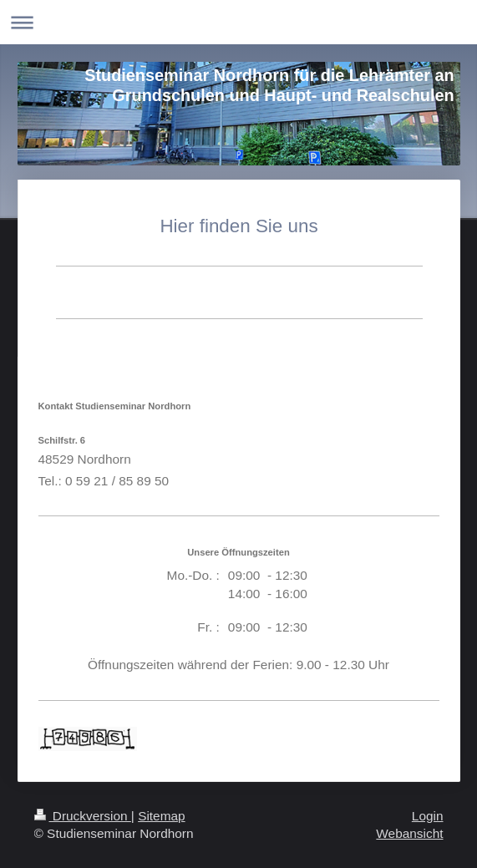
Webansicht (409, 833)
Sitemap (161, 816)
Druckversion (83, 816)
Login (428, 816)
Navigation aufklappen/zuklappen (238, 22)
